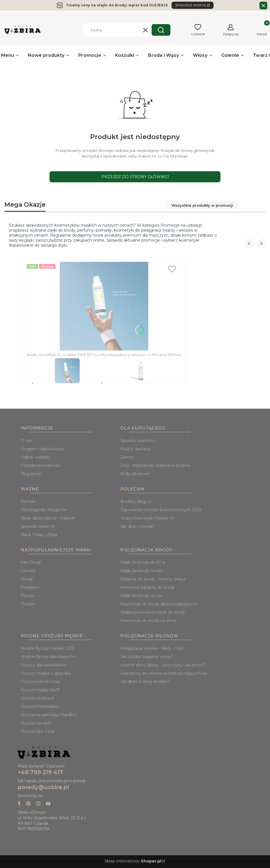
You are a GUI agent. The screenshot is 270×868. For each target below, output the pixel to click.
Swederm (30, 587)
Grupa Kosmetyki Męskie (145, 518)
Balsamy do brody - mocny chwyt (153, 579)
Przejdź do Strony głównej (135, 177)
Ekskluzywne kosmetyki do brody (153, 612)
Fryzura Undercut (37, 698)
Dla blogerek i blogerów (44, 510)
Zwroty (127, 457)
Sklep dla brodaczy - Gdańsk (48, 518)
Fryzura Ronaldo (36, 723)
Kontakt (28, 501)
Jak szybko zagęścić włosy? (147, 657)
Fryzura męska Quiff (40, 690)
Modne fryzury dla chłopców (48, 657)
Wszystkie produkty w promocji (202, 205)
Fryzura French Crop (40, 682)
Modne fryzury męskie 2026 (48, 648)
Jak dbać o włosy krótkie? (145, 682)
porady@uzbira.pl (43, 787)
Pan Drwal (31, 562)
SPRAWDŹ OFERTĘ (191, 5)
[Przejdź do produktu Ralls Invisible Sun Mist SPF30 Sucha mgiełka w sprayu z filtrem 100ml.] (104, 306)
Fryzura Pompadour (40, 706)
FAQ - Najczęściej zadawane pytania (155, 465)
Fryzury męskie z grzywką (46, 673)
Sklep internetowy (133, 861)
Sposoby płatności (138, 441)
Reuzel (28, 596)
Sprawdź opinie (36, 526)
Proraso (28, 604)
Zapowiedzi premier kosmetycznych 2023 (161, 510)
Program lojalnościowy (42, 449)
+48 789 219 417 (40, 772)
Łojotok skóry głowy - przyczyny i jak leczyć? (163, 665)
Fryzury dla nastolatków (44, 665)
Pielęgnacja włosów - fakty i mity (152, 648)
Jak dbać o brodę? (138, 526)
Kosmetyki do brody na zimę (148, 621)
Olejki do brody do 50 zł (143, 562)
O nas (26, 441)
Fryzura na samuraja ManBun (49, 715)
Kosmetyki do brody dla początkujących (159, 604)
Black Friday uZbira (39, 535)
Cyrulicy (28, 571)
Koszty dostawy (136, 449)
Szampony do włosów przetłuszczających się (164, 673)
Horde (27, 579)
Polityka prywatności (41, 465)
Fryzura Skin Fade (38, 731)
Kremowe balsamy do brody (148, 587)
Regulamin (31, 474)
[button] (161, 30)
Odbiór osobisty (36, 457)
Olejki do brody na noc (142, 596)
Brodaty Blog (134, 501)
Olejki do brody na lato (142, 571)
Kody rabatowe (135, 474)
